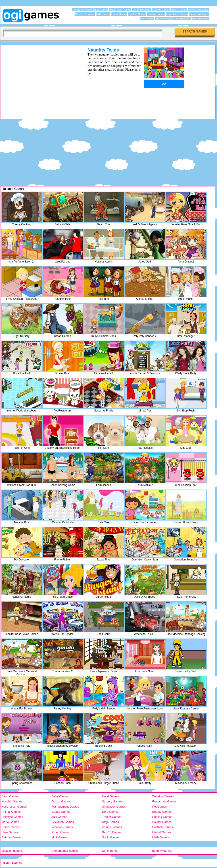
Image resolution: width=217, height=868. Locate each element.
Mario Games (10, 822)
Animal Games (11, 812)
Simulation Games (114, 807)
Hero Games (10, 832)
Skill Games (101, 10)
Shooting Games (181, 19)
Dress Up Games (199, 14)
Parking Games (162, 817)
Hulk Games (60, 837)
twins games (110, 851)
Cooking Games (141, 10)
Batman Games (12, 837)
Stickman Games (63, 822)
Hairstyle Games (12, 817)
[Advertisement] (38, 79)
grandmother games (65, 851)
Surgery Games (112, 801)
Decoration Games (83, 10)
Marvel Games (162, 832)
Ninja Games (110, 822)
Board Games (179, 10)
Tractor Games (112, 817)
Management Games (65, 807)
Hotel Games (111, 796)
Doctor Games (61, 801)
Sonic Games (111, 837)
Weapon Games (62, 827)
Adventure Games (198, 10)
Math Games (161, 837)
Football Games (163, 827)
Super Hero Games (120, 10)
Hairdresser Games (14, 807)
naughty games (162, 851)
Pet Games (160, 807)
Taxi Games (59, 817)
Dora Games (110, 812)
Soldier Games (162, 822)
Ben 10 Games (112, 832)
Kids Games (103, 14)
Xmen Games (61, 832)
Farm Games (10, 796)
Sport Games (163, 19)
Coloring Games (161, 10)
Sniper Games (11, 827)
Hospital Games (12, 801)
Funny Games (119, 14)
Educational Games (177, 14)
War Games (147, 19)
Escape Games (156, 14)
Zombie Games (112, 827)
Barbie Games (61, 812)
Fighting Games (137, 14)
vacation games (12, 851)
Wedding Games (163, 796)
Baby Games (60, 796)
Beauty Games (162, 812)
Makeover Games (85, 14)
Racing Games (200, 19)
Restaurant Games (164, 801)
